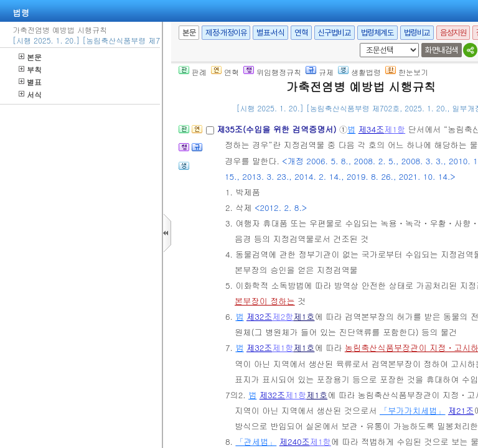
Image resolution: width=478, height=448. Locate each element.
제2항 (283, 316)
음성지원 (453, 33)
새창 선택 (358, 43)
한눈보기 (407, 72)
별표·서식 (270, 33)
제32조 (260, 316)
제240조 (295, 441)
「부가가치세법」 (413, 410)
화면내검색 (442, 50)
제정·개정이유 (226, 33)
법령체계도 (377, 33)
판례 (193, 72)
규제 (320, 72)
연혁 (301, 33)
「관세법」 (256, 441)
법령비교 (417, 33)
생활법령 (359, 72)
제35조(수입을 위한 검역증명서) (278, 129)
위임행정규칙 (272, 72)
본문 (30, 57)
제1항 (395, 129)
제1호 (304, 316)
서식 (30, 94)
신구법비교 (335, 33)
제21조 (461, 410)
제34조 (372, 129)
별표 (30, 82)
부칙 (30, 69)
